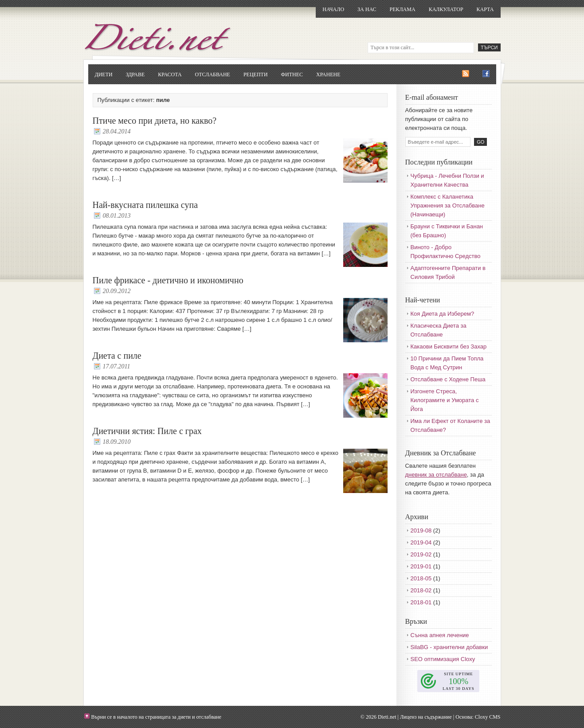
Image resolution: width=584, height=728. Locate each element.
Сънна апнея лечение (440, 635)
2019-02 (421, 554)
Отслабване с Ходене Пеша (448, 379)
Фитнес (292, 74)
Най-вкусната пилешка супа (145, 205)
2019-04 (421, 542)
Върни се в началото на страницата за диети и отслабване (157, 717)
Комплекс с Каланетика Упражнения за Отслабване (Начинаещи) (448, 205)
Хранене (328, 74)
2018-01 (421, 602)
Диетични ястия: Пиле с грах (147, 431)
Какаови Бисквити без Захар (449, 346)
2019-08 (421, 530)
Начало (333, 9)
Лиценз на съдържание (426, 717)
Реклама (402, 9)
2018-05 (421, 578)
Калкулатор (446, 9)
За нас (367, 9)
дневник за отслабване (436, 475)
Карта (485, 9)
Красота (170, 74)
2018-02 (421, 590)
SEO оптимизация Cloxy (443, 659)
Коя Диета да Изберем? (443, 314)
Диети (104, 74)
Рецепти (256, 74)
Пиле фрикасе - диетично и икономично (168, 280)
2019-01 (421, 566)
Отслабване (213, 74)
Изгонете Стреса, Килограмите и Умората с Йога (445, 400)
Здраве (135, 74)
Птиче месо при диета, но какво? (155, 121)
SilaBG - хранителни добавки (449, 647)
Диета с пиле (117, 356)
